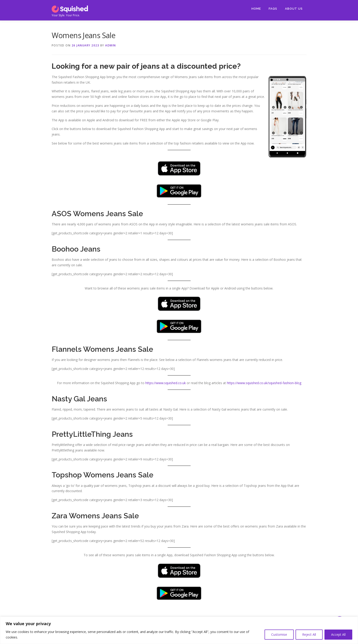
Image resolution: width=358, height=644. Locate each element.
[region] (179, 630)
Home (256, 9)
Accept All (338, 634)
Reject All (309, 634)
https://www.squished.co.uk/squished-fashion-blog (264, 383)
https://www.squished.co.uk (166, 383)
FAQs (273, 9)
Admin (111, 45)
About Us (294, 9)
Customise (279, 634)
